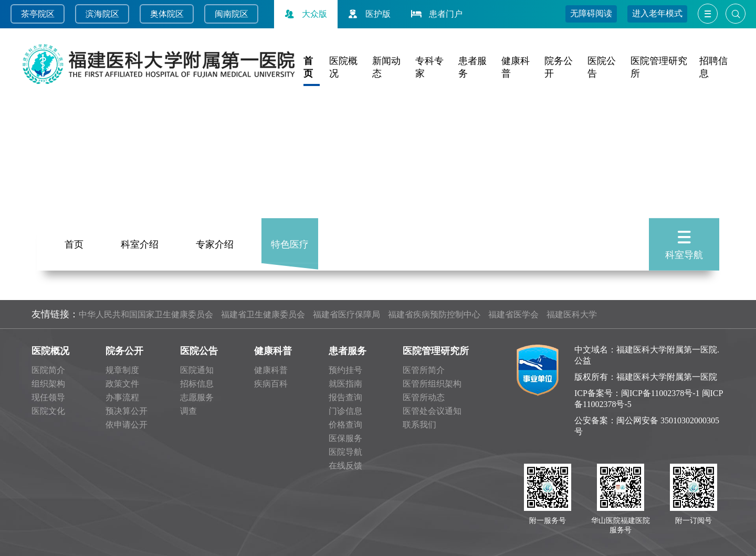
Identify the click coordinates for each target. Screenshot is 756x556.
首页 (74, 243)
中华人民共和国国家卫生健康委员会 (146, 314)
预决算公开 (127, 411)
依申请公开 (127, 425)
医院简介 (48, 370)
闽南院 (227, 14)
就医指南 (345, 384)
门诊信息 (345, 411)
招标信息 (197, 384)
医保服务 (345, 438)
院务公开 (124, 351)
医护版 (368, 14)
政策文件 (122, 384)
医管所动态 (424, 397)
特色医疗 (290, 243)
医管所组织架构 (432, 384)
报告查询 (345, 397)
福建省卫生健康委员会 (263, 314)
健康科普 (273, 351)
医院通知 (197, 370)
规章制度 (122, 370)
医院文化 (48, 411)
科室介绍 (140, 243)
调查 (188, 411)
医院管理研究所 (436, 351)
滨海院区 (102, 14)
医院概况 (50, 351)
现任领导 (48, 397)
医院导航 (345, 452)
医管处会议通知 (432, 411)
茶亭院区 (38, 14)
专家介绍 (215, 243)
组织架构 (48, 384)
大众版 (304, 14)
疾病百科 (271, 384)
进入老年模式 (657, 13)
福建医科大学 (572, 314)
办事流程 (122, 397)
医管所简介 (424, 370)
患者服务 (348, 351)
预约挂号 (345, 370)
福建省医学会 (513, 314)
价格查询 (345, 425)
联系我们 (419, 425)
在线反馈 (345, 466)
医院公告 (199, 351)
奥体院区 (167, 14)
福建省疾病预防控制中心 (434, 314)
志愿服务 (197, 397)
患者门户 (436, 14)
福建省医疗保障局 (346, 314)
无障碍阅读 (591, 13)
